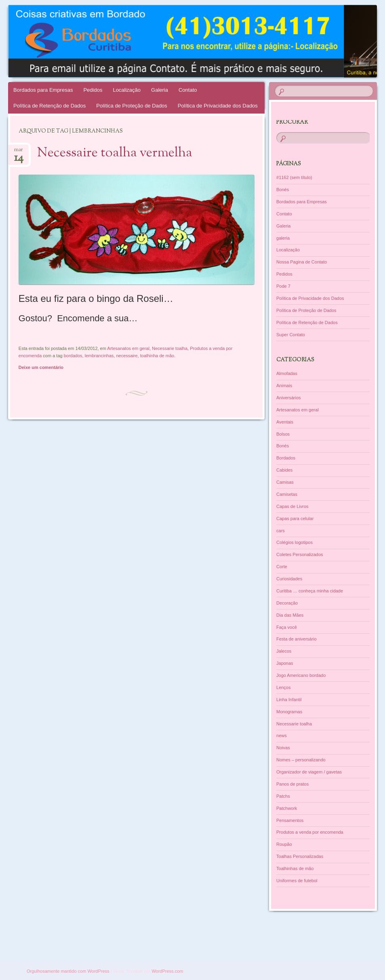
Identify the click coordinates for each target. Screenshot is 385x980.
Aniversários (289, 398)
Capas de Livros (292, 506)
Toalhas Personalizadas (300, 856)
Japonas (285, 663)
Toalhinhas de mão (295, 868)
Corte (282, 567)
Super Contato (291, 335)
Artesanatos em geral (128, 348)
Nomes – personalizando (301, 760)
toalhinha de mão (157, 356)
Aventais (285, 422)
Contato (188, 90)
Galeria (160, 90)
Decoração (287, 603)
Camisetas (287, 494)
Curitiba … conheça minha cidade (310, 591)
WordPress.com (167, 971)
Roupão (284, 844)
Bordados (286, 458)
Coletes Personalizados (300, 554)
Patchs (283, 796)
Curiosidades (289, 579)
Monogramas (289, 712)
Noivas (283, 748)
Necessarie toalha (170, 348)
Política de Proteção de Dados (132, 106)
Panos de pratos (292, 784)
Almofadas (287, 373)
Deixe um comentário (41, 367)
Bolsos (283, 434)
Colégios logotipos (295, 542)
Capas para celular (295, 518)
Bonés (283, 190)
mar (19, 152)
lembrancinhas (99, 356)
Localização (127, 90)
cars (281, 531)
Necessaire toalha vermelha (115, 153)
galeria (283, 238)
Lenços (283, 687)
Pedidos (93, 90)
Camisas (285, 482)
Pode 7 (283, 286)
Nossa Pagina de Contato (302, 262)
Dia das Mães (290, 615)
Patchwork (287, 808)
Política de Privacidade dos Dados (218, 106)
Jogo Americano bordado (301, 675)
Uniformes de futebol (297, 881)
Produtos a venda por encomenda (310, 832)
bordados (73, 356)
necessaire (127, 356)
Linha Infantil (289, 700)
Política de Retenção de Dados (49, 106)
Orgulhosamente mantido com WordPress (68, 971)
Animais (284, 386)
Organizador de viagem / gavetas (309, 772)
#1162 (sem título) (294, 177)
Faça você (287, 627)
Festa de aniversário (297, 639)
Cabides (284, 470)
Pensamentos (290, 820)
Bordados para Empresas (43, 90)
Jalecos (284, 651)
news (282, 736)
